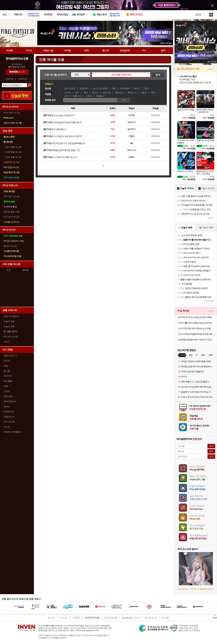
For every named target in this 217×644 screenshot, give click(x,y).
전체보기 (49, 84)
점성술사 (100, 96)
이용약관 (76, 618)
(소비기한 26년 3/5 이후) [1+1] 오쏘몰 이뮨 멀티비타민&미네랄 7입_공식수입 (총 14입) (196, 328)
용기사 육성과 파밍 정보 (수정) (65, 136)
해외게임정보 (10, 401)
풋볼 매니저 (9, 417)
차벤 (6, 366)
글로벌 (25, 270)
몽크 (77, 93)
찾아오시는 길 (150, 618)
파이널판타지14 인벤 (17, 59)
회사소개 (51, 618)
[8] (80, 122)
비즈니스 (64, 618)
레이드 (137, 88)
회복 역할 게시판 (13, 152)
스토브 (7, 391)
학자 (153, 93)
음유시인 (107, 93)
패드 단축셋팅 (57, 129)
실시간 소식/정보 (100, 88)
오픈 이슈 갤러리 (12, 316)
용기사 (95, 93)
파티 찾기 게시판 (12, 196)
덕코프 (7, 427)
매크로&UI (125, 88)
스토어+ (211, 69)
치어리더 (8, 376)
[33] (83, 143)
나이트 (67, 93)
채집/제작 (84, 88)
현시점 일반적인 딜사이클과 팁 (65, 122)
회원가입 (10, 79)
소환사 (144, 93)
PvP (114, 88)
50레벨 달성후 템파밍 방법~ (63, 150)
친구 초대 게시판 (12, 217)
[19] (75, 157)
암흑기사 (77, 96)
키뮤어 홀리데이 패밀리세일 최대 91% (195, 323)
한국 (9, 270)
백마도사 (119, 93)
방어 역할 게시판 (13, 147)
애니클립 (8, 381)
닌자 (66, 96)
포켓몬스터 (9, 412)
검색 (30, 85)
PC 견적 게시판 (11, 337)
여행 (6, 386)
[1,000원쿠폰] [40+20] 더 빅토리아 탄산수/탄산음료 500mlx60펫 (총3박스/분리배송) (196, 340)
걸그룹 (7, 371)
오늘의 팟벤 (9, 326)
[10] (78, 150)
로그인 (198, 15)
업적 (146, 88)
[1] (65, 129)
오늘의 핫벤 (9, 321)
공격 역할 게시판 (13, 157)
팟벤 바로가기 (10, 356)
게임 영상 (8, 396)
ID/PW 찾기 (23, 79)
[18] (72, 115)
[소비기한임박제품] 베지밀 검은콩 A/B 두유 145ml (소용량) (196, 334)
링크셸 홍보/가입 (12, 212)
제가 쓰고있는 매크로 (61, 115)
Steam (7, 406)
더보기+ (211, 218)
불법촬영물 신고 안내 (131, 618)
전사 (86, 93)
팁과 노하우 (70, 88)
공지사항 (165, 618)
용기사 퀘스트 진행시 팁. (62, 157)
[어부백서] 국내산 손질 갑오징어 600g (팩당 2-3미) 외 (196, 317)
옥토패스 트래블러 (12, 432)
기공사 (89, 96)
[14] (80, 136)
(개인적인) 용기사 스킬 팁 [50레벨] (66, 143)
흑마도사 (132, 93)
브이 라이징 (9, 422)
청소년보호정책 (111, 618)
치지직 (7, 361)
